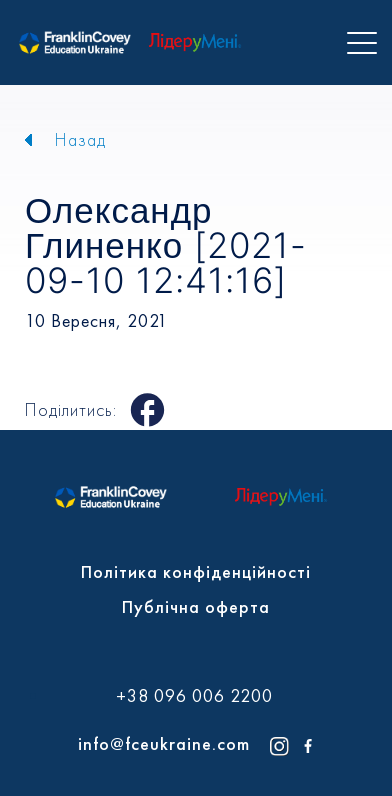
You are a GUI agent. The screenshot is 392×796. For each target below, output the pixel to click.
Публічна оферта (196, 606)
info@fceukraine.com (164, 743)
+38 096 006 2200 (194, 696)
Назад (80, 139)
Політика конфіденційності (196, 571)
